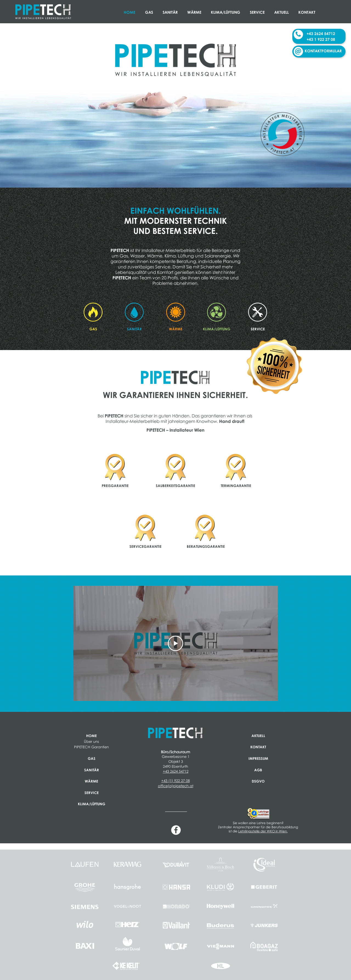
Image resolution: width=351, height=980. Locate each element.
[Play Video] (175, 643)
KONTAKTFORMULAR (323, 51)
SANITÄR (92, 770)
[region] (115, 470)
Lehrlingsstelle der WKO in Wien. (263, 831)
